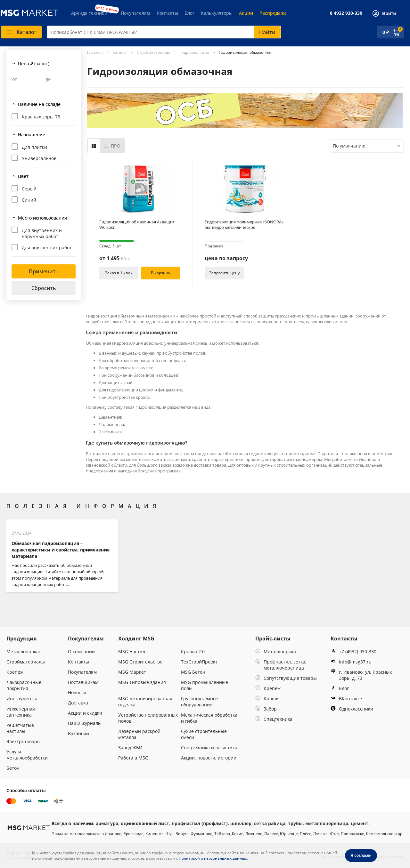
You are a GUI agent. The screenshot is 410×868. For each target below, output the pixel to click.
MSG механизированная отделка (145, 702)
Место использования (42, 218)
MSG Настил (132, 651)
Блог (189, 13)
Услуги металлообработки (27, 755)
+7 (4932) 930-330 (353, 651)
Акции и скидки (85, 713)
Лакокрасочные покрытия (24, 685)
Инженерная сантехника (21, 712)
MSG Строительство (140, 662)
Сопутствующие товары (286, 678)
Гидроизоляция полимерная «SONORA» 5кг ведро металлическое (244, 225)
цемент (360, 823)
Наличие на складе (39, 104)
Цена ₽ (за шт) (34, 64)
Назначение (32, 135)
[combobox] (164, 32)
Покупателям (135, 13)
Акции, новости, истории (209, 758)
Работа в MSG (133, 758)
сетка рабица (270, 823)
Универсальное (39, 158)
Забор (266, 709)
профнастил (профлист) (200, 823)
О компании (81, 651)
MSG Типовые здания (142, 682)
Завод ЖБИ (130, 747)
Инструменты (22, 699)
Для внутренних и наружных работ (42, 233)
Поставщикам (83, 682)
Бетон (13, 768)
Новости (77, 692)
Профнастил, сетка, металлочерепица (281, 665)
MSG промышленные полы (205, 685)
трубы (295, 823)
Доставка (78, 703)
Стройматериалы (26, 662)
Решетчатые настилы (20, 728)
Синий (29, 200)
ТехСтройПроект (199, 662)
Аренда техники (89, 13)
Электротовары (24, 741)
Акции (246, 13)
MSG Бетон (193, 672)
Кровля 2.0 (193, 651)
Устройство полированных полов (148, 718)
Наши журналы (85, 723)
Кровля (267, 699)
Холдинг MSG (136, 639)
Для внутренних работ (47, 248)
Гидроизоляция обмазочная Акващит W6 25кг (137, 225)
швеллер (241, 823)
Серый (29, 189)
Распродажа (273, 13)
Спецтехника (274, 719)
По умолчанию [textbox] (349, 146)
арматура (107, 823)
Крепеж (15, 672)
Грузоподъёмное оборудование (200, 702)
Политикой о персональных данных (213, 858)
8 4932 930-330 (346, 13)
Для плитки (34, 147)
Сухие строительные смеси (204, 734)
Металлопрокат (24, 651)
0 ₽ (386, 32)
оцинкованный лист (145, 823)
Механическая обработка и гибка (209, 718)
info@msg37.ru (351, 662)
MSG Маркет (132, 672)
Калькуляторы (217, 13)
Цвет (23, 176)
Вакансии (78, 733)
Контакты (167, 13)
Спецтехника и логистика (209, 747)
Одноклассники (352, 709)
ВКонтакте (346, 699)
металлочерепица (327, 823)
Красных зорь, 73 (41, 117)
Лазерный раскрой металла (139, 734)
